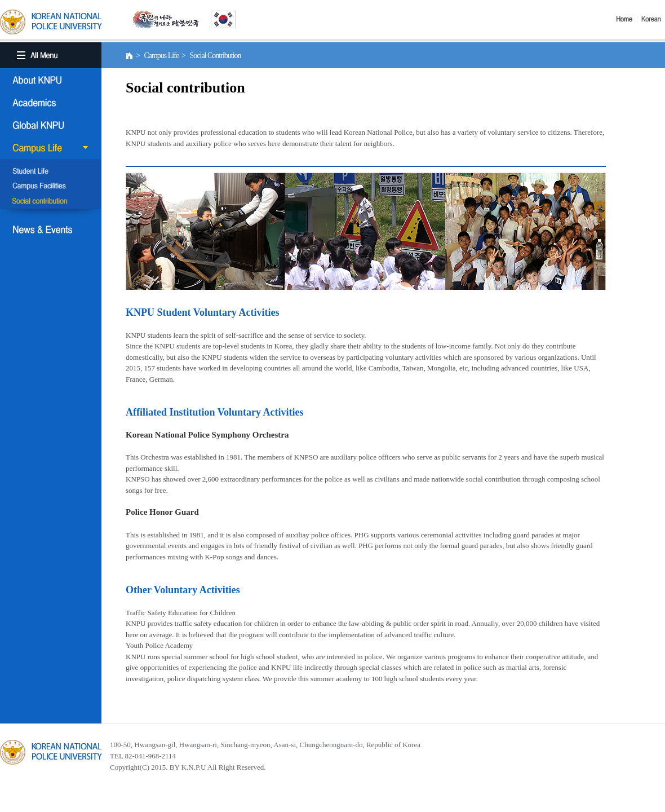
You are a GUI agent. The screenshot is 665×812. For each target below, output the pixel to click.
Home (627, 19)
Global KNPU (51, 125)
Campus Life (51, 148)
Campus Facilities (51, 187)
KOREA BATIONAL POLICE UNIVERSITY (51, 22)
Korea (653, 19)
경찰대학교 (51, 752)
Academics (51, 103)
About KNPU (51, 80)
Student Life (51, 172)
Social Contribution (51, 201)
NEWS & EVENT (51, 230)
